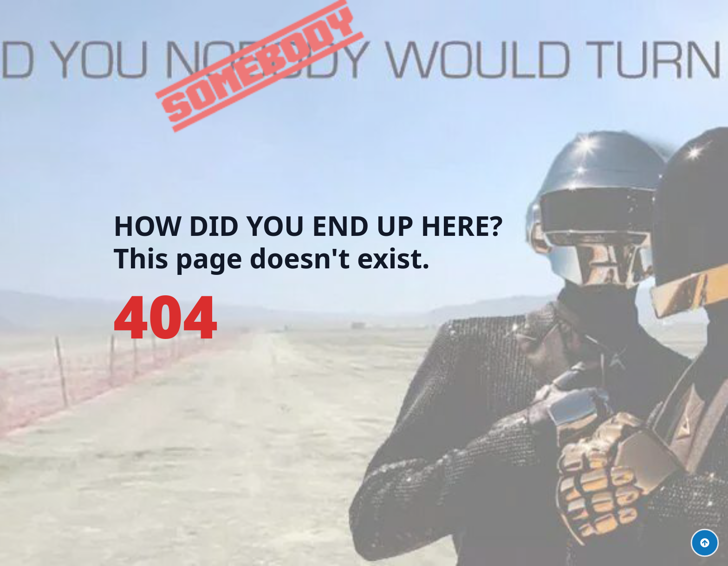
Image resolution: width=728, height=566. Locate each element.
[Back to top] (705, 543)
